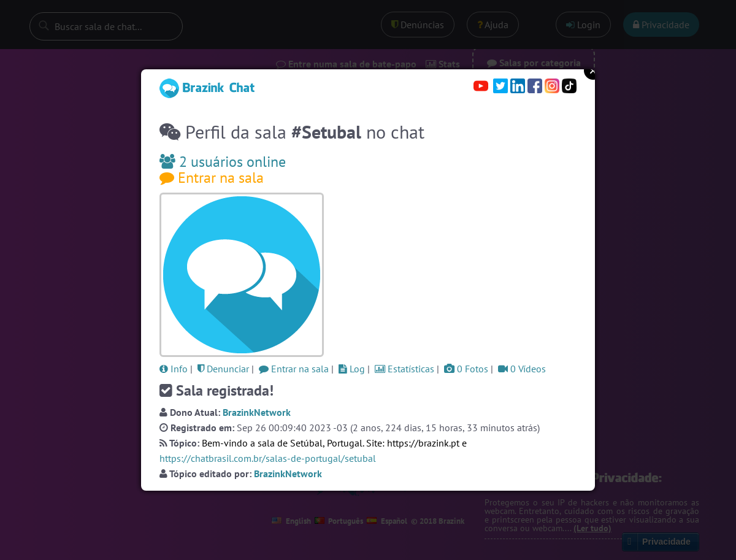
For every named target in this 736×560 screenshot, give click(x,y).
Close (593, 71)
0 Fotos (466, 369)
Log (352, 369)
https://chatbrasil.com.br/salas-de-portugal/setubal (268, 458)
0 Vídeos (522, 369)
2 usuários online (223, 162)
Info (174, 369)
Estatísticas (404, 369)
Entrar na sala (212, 178)
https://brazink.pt (423, 443)
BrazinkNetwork (257, 412)
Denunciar (223, 369)
